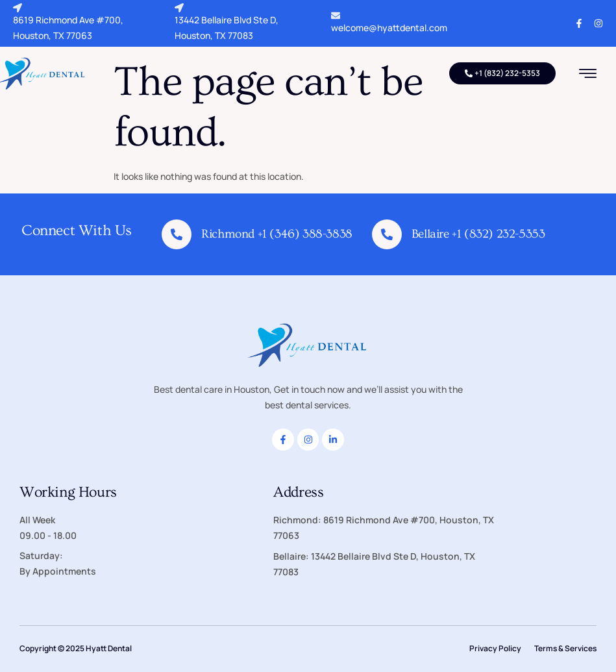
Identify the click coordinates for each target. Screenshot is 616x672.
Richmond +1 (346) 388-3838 (277, 234)
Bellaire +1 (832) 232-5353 (478, 234)
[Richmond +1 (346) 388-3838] (177, 234)
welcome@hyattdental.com (389, 22)
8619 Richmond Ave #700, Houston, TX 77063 (68, 22)
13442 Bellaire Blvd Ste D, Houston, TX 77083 (227, 22)
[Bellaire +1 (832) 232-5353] (387, 234)
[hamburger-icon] (588, 75)
